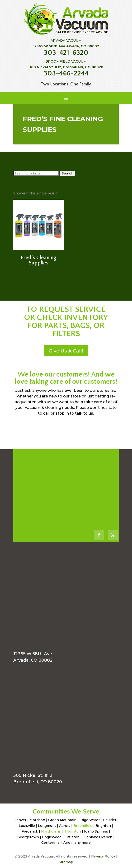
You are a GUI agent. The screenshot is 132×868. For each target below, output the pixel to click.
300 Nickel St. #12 (33, 775)
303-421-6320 (66, 53)
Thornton (73, 831)
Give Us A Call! (66, 351)
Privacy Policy (103, 856)
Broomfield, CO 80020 (38, 782)
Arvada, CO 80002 (33, 660)
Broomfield (83, 826)
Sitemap (66, 862)
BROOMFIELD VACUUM (66, 61)
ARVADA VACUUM (66, 40)
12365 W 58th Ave (33, 654)
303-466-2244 (66, 73)
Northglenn (51, 831)
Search (67, 173)
